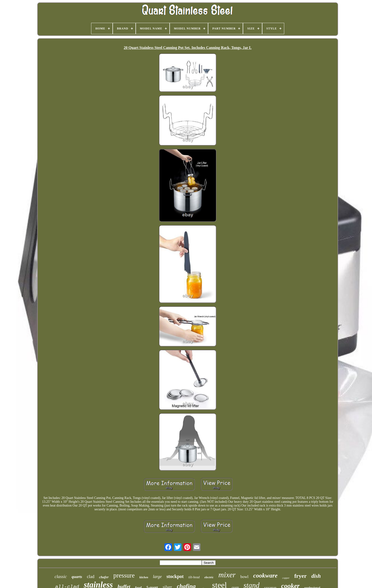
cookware (265, 576)
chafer (104, 577)
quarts (77, 577)
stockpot (175, 576)
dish (316, 576)
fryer (300, 576)
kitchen (144, 577)
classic (61, 576)
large (157, 577)
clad (91, 576)
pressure (124, 575)
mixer (227, 575)
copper (286, 578)
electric (209, 577)
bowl (244, 577)
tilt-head (194, 577)
